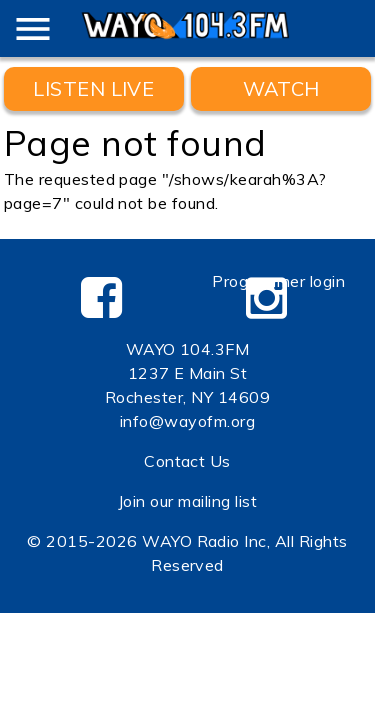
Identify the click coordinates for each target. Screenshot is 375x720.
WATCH (281, 88)
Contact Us (187, 461)
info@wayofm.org (187, 421)
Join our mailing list (187, 501)
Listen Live (93, 88)
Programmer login (278, 281)
